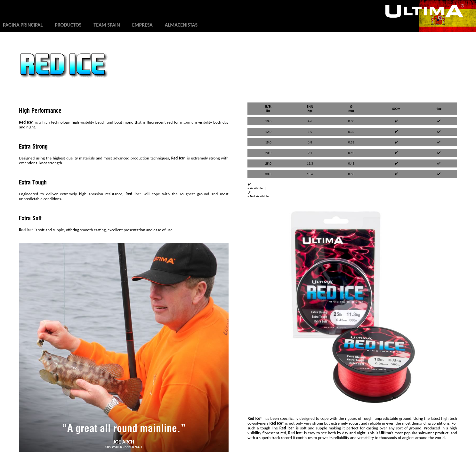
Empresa (142, 25)
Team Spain (107, 25)
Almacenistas (181, 25)
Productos (68, 25)
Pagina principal (23, 25)
